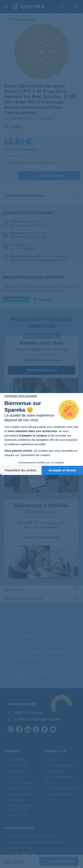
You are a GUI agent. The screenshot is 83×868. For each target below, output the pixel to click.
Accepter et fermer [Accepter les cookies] (62, 470)
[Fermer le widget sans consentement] (21, 396)
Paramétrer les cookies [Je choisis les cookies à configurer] (21, 470)
